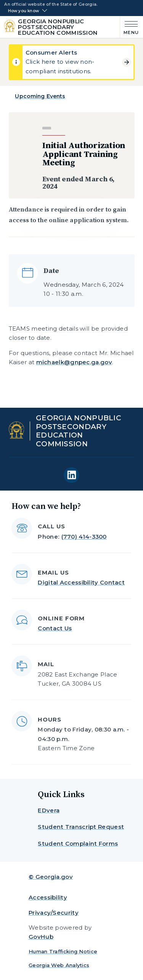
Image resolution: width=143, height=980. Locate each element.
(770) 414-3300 (84, 537)
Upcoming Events (40, 96)
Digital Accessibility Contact (81, 582)
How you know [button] (23, 11)
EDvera (49, 810)
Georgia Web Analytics (59, 965)
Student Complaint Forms (78, 844)
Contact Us (55, 628)
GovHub (41, 937)
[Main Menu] (129, 27)
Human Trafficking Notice (63, 951)
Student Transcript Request (81, 827)
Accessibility (48, 897)
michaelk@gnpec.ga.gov (74, 362)
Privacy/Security (54, 913)
